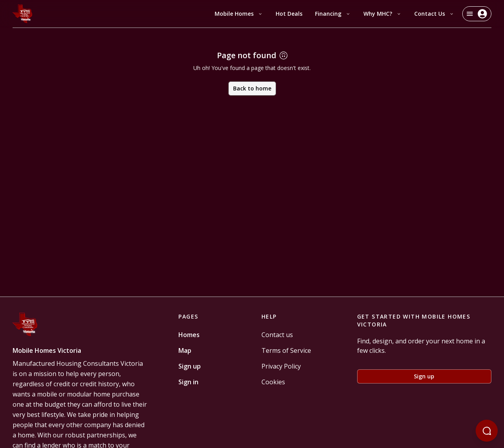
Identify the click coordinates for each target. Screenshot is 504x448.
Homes (189, 335)
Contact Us (434, 14)
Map (185, 350)
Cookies (273, 382)
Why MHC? (383, 14)
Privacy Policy (281, 366)
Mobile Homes (239, 14)
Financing (333, 14)
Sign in (188, 382)
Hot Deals (289, 14)
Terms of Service (286, 350)
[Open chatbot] (487, 431)
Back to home (252, 88)
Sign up (190, 366)
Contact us (277, 335)
